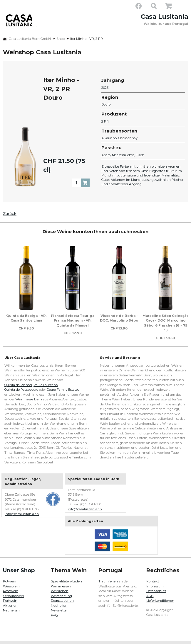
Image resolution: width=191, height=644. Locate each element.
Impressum (155, 589)
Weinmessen (61, 589)
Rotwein (10, 584)
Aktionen (10, 609)
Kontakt (153, 584)
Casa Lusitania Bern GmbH (30, 42)
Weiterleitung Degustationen (62, 601)
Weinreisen (60, 594)
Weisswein (11, 589)
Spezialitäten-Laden (66, 584)
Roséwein (11, 594)
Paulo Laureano (46, 388)
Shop (61, 42)
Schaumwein (14, 599)
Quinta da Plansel (18, 388)
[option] (26, 290)
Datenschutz (156, 594)
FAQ (54, 618)
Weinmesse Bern (29, 402)
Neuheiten (11, 613)
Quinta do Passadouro (21, 392)
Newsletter (59, 613)
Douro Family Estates (63, 392)
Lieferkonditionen (160, 604)
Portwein (10, 604)
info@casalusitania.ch (22, 517)
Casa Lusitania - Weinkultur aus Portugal (25, 24)
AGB (150, 599)
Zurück (10, 216)
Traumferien (108, 584)
